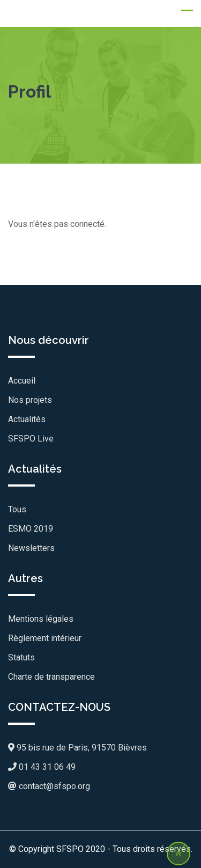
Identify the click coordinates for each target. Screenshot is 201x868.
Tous (17, 509)
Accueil (22, 381)
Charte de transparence (51, 677)
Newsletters (31, 548)
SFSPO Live (31, 439)
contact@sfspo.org (49, 786)
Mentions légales (41, 619)
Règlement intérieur (45, 638)
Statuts (21, 657)
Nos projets (30, 400)
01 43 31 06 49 (42, 767)
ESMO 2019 (31, 529)
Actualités (27, 419)
